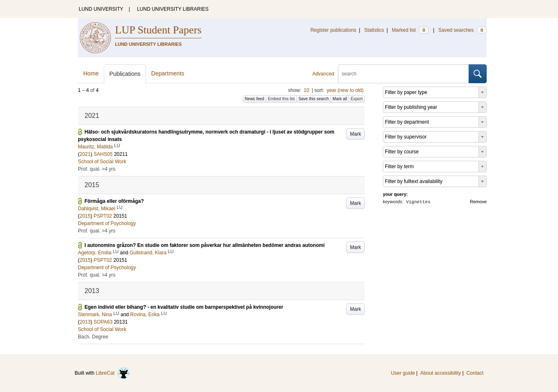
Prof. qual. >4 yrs (97, 169)
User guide (403, 373)
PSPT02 (103, 216)
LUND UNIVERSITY (101, 9)
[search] (403, 74)
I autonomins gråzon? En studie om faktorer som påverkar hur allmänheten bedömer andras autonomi (205, 245)
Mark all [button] (340, 99)
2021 (85, 154)
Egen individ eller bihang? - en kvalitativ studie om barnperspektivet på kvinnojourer (184, 307)
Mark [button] (355, 134)
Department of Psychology (107, 223)
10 (306, 90)
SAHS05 (103, 154)
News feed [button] (254, 99)
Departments (168, 73)
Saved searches (462, 30)
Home (91, 73)
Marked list (410, 30)
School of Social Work (102, 162)
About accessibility (441, 373)
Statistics (374, 30)
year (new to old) (345, 90)
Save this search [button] (314, 99)
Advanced (323, 74)
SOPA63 (103, 322)
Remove (478, 202)
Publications (125, 74)
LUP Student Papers (158, 30)
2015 (85, 216)
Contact (475, 373)
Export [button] (357, 99)
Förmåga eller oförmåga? (114, 201)
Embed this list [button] (281, 99)
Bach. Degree (93, 337)
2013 (85, 322)
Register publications (333, 30)
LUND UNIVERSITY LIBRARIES (173, 9)
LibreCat (113, 373)
